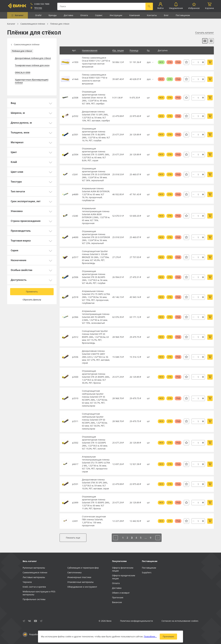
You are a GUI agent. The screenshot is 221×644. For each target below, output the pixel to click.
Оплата (84, 15)
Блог (166, 15)
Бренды (53, 15)
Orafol (38, 15)
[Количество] (198, 62)
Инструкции (116, 15)
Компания (135, 15)
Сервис (99, 15)
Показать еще (73, 538)
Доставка (68, 15)
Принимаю (168, 636)
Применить (32, 292)
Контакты (152, 15)
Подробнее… (150, 636)
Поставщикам (183, 15)
